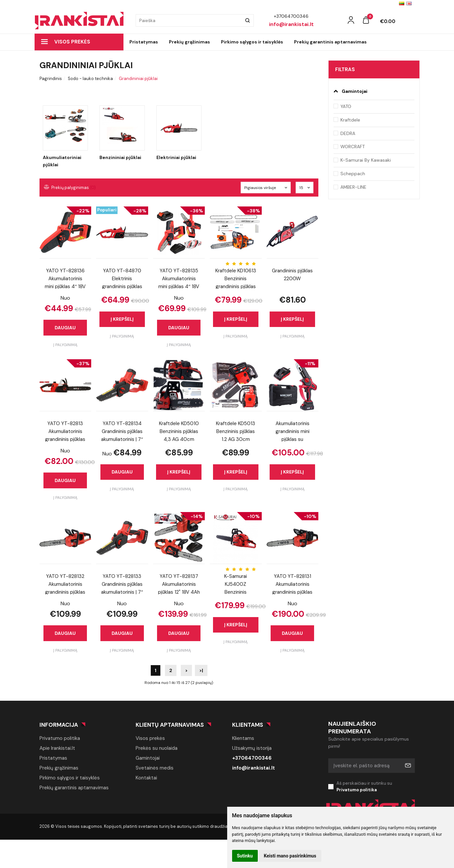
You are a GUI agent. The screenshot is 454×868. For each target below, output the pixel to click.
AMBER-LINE (353, 187)
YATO (346, 106)
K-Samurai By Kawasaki (366, 160)
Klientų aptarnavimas (170, 725)
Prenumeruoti (408, 766)
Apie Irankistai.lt (57, 748)
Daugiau (65, 328)
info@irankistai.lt (254, 768)
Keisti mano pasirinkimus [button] (290, 856)
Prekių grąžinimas (189, 42)
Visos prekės (66, 42)
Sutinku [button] (245, 856)
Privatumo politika (60, 738)
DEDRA (348, 133)
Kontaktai (146, 778)
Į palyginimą (65, 345)
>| (201, 670)
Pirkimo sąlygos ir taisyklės (252, 42)
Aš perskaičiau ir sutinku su (376, 787)
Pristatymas (144, 42)
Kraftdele (350, 120)
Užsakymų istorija (252, 748)
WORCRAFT (353, 147)
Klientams (248, 725)
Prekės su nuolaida (157, 748)
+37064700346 (252, 758)
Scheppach (353, 174)
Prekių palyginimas (70, 188)
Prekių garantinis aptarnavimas (330, 42)
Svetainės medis (155, 768)
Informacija (59, 725)
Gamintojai (148, 758)
